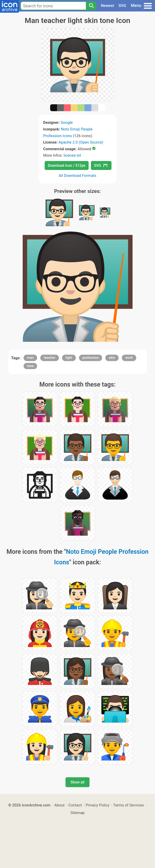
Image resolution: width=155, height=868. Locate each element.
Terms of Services (128, 805)
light (69, 358)
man (30, 358)
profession (91, 358)
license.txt (72, 155)
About (59, 805)
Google (67, 122)
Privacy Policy (97, 805)
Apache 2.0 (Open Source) (81, 142)
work (129, 358)
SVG (122, 6)
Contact (75, 805)
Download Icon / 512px (67, 165)
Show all (77, 782)
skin (112, 358)
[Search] (91, 6)
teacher (50, 358)
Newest (107, 6)
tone (30, 366)
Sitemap (78, 813)
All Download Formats (77, 175)
